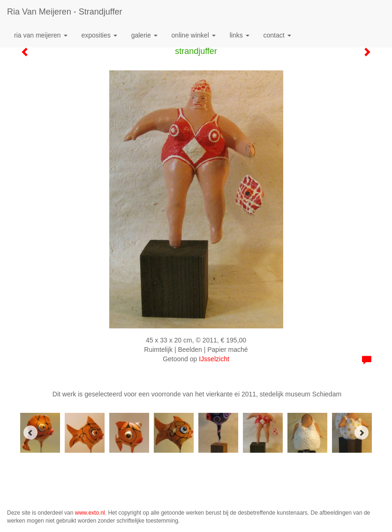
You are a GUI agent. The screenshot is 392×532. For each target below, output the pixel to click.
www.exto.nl (90, 513)
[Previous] (30, 433)
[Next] (362, 433)
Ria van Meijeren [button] (41, 35)
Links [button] (240, 35)
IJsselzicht (214, 359)
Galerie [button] (144, 35)
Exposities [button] (99, 35)
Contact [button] (277, 35)
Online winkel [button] (194, 35)
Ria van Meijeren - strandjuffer (64, 12)
